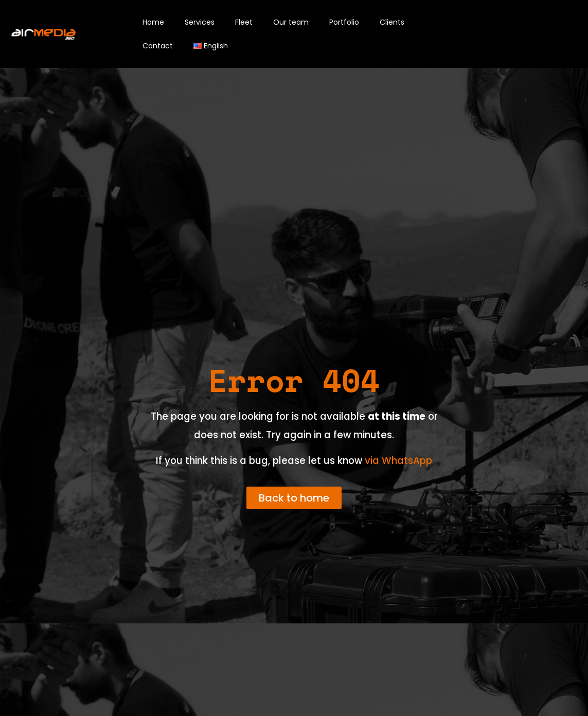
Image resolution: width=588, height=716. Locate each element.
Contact (158, 46)
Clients (392, 22)
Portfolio (344, 22)
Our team (291, 22)
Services (200, 22)
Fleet (244, 22)
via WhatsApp (398, 461)
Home (153, 22)
